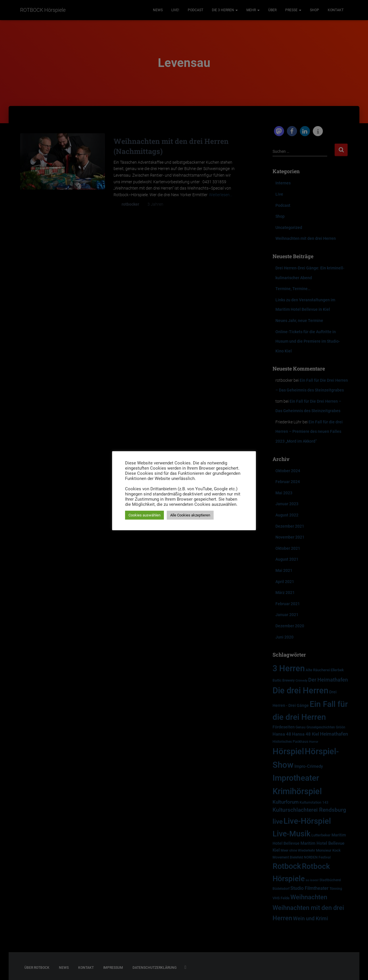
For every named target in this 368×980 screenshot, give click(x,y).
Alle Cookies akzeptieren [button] (190, 515)
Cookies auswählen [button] (144, 515)
